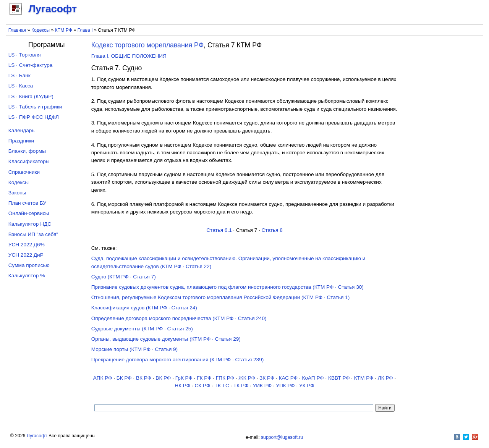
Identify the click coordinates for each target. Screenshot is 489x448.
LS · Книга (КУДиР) (31, 96)
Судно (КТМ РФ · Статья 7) (124, 277)
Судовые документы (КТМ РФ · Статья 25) (142, 329)
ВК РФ (144, 378)
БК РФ (124, 378)
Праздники (21, 141)
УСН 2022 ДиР (26, 255)
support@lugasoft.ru (282, 437)
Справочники (24, 172)
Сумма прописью (29, 265)
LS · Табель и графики (35, 107)
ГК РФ (204, 378)
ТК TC (222, 386)
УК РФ (307, 386)
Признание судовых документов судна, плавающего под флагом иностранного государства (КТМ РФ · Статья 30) (227, 287)
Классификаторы (29, 161)
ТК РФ (241, 386)
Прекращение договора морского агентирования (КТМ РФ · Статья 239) (177, 360)
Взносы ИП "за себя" (33, 234)
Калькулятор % (27, 276)
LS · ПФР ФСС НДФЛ (34, 117)
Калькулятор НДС (30, 224)
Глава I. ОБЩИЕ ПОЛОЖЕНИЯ (129, 56)
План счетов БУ (27, 203)
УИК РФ (262, 386)
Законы (17, 193)
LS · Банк (19, 75)
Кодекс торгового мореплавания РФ (147, 45)
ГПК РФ (225, 378)
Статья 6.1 (219, 230)
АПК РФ (103, 378)
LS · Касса (21, 86)
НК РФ (182, 386)
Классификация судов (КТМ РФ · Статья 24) (144, 308)
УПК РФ (285, 386)
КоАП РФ (313, 378)
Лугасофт (37, 436)
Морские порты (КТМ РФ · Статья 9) (134, 349)
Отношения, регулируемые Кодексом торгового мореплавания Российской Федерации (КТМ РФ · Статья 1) (220, 297)
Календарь (22, 130)
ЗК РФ (267, 378)
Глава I (85, 30)
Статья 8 (272, 230)
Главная (17, 30)
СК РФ (202, 386)
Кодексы (40, 30)
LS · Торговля (25, 55)
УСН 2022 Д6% (27, 245)
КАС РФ (288, 378)
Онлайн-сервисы (29, 213)
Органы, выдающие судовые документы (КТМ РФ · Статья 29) (166, 339)
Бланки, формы (27, 151)
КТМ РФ (64, 30)
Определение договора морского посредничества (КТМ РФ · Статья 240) (179, 318)
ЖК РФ (247, 378)
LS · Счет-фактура (31, 65)
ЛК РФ (385, 378)
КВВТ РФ (339, 378)
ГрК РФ (184, 378)
